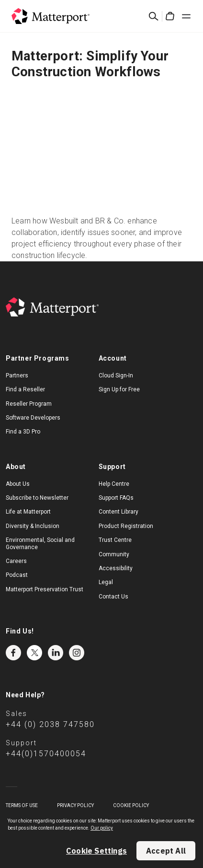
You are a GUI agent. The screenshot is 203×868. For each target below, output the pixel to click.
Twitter (34, 653)
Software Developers (33, 418)
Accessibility (116, 568)
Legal (106, 582)
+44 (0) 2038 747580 (50, 724)
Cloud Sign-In (116, 375)
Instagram (77, 653)
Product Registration (126, 526)
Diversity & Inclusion (33, 526)
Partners (17, 375)
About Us (18, 484)
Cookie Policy (131, 805)
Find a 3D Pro (23, 432)
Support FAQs (116, 498)
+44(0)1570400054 (46, 754)
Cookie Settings (96, 851)
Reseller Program (29, 404)
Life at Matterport (28, 512)
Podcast (17, 575)
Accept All (166, 851)
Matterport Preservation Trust (45, 589)
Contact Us (113, 597)
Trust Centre (115, 540)
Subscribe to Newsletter (37, 498)
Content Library (118, 512)
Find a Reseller (25, 389)
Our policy (102, 828)
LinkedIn (56, 653)
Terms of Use (22, 805)
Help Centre (114, 484)
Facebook (13, 653)
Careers (16, 561)
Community (114, 554)
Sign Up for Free (119, 389)
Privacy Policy (75, 805)
